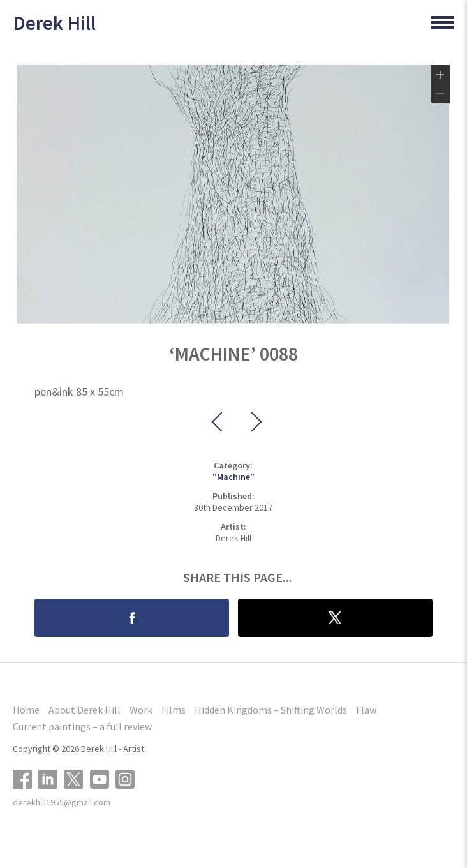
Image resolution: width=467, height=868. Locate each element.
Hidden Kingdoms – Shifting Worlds (271, 710)
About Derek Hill (85, 710)
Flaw (366, 710)
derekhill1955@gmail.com (62, 802)
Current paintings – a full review (82, 726)
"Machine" (233, 477)
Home (26, 710)
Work (141, 710)
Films (174, 710)
